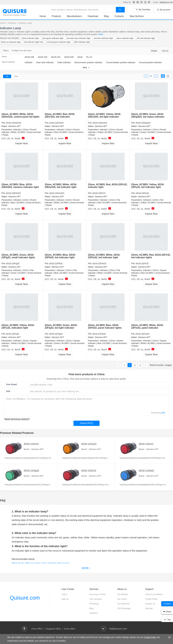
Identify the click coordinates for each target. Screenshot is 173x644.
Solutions (94, 613)
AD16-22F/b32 (99, 334)
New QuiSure (137, 16)
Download (93, 16)
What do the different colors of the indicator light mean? (40, 563)
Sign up (65, 599)
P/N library (94, 604)
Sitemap (149, 608)
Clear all (165, 51)
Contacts (119, 16)
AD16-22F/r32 (142, 264)
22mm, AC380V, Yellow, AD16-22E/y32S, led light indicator (105, 115)
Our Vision (122, 599)
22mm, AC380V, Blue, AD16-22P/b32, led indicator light (60, 256)
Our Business (123, 604)
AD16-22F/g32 (56, 334)
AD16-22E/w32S (57, 193)
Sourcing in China (98, 594)
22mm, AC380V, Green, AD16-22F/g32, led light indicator (61, 326)
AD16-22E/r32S (56, 123)
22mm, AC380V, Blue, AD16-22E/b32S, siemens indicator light (20, 186)
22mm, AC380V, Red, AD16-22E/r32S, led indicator (60, 115)
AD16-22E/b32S (13, 193)
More (101, 34)
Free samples (96, 599)
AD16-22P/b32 (56, 264)
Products (56, 16)
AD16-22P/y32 (142, 193)
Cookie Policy (150, 637)
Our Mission (123, 594)
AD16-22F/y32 (12, 334)
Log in (64, 594)
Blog (106, 16)
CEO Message (124, 608)
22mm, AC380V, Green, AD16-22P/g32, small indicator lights (18, 256)
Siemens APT (15, 126)
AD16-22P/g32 (13, 264)
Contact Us (150, 604)
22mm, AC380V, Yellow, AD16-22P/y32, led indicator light (148, 186)
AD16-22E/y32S (100, 123)
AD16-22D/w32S (13, 123)
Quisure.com (25, 598)
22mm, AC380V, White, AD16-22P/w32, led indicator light (104, 256)
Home (43, 16)
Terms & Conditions (154, 594)
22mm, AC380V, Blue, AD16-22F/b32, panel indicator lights (105, 326)
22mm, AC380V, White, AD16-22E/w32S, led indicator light (61, 186)
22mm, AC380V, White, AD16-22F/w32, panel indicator (147, 326)
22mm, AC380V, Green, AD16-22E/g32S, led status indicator (148, 115)
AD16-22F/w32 (142, 334)
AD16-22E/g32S (143, 123)
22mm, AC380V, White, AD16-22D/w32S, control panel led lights (20, 115)
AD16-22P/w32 (99, 264)
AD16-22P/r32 (99, 193)
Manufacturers (74, 16)
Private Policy (151, 599)
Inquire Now (21, 143)
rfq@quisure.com (166, 2)
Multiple (154, 51)
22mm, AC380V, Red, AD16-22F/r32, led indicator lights (151, 256)
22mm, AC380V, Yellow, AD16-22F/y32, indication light (18, 326)
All (7, 76)
